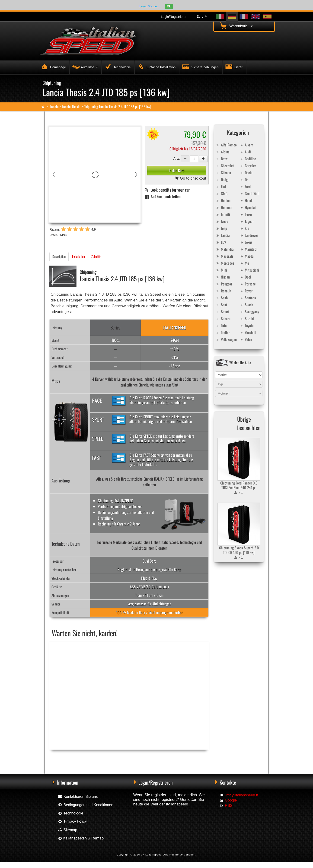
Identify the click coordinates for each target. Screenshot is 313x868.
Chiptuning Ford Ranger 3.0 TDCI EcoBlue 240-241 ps (239, 485)
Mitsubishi (249, 270)
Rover (246, 291)
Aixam (246, 145)
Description (59, 256)
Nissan (223, 277)
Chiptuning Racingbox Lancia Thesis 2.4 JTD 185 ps (76, 757)
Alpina (222, 152)
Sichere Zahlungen (200, 67)
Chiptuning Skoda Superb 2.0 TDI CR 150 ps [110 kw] (239, 550)
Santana (248, 298)
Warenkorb (236, 26)
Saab (222, 298)
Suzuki (247, 319)
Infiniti (223, 214)
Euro (202, 16)
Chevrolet (225, 166)
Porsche (248, 284)
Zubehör (96, 256)
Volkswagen (226, 339)
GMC (221, 193)
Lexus (246, 242)
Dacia (246, 173)
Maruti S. (248, 249)
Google (231, 800)
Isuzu (246, 214)
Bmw (221, 159)
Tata (221, 326)
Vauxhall (248, 333)
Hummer (224, 207)
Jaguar (246, 221)
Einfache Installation (156, 67)
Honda (246, 200)
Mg (244, 263)
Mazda (246, 256)
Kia (244, 228)
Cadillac (248, 159)
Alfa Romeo (226, 145)
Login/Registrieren (174, 17)
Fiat (221, 187)
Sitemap (67, 830)
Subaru (223, 319)
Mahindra (225, 249)
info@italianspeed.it (242, 795)
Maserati (224, 256)
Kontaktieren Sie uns (78, 797)
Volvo (246, 339)
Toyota (246, 326)
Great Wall (249, 193)
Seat (221, 305)
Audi (245, 152)
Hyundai (248, 207)
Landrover (249, 235)
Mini (221, 270)
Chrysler (248, 166)
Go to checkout (190, 179)
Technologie (117, 67)
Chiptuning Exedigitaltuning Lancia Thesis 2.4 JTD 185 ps (134, 757)
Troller (223, 333)
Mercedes (225, 263)
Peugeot (224, 284)
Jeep (221, 228)
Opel (245, 277)
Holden (223, 200)
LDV (221, 242)
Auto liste (85, 67)
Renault (223, 291)
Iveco (222, 221)
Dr (244, 180)
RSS (229, 806)
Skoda (246, 305)
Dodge (222, 180)
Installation (78, 256)
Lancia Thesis (71, 107)
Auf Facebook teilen (163, 196)
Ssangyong (249, 312)
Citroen (223, 173)
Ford (245, 187)
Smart (222, 312)
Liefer (233, 67)
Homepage (53, 67)
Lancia (54, 107)
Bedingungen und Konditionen (85, 805)
